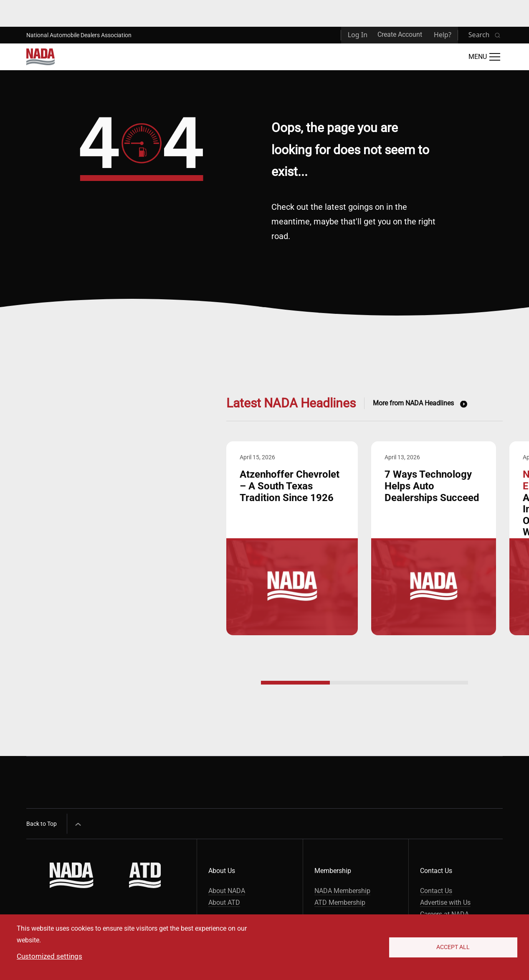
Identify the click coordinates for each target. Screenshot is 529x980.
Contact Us (436, 891)
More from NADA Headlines (413, 403)
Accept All (453, 947)
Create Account (400, 34)
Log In (358, 35)
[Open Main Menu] (484, 57)
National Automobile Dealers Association (79, 35)
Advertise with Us (445, 902)
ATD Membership (340, 902)
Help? (443, 35)
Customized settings (49, 956)
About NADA (227, 891)
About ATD (224, 902)
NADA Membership (342, 891)
